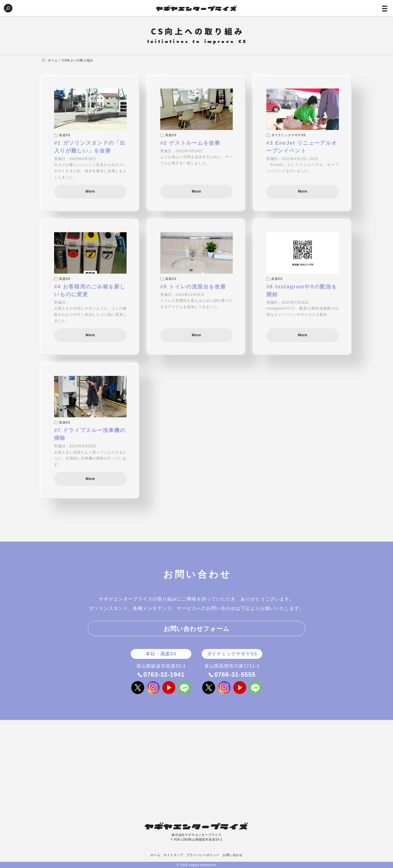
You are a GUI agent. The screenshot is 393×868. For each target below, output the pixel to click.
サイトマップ (173, 855)
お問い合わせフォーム (197, 629)
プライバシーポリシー (203, 855)
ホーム (155, 855)
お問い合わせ (233, 855)
